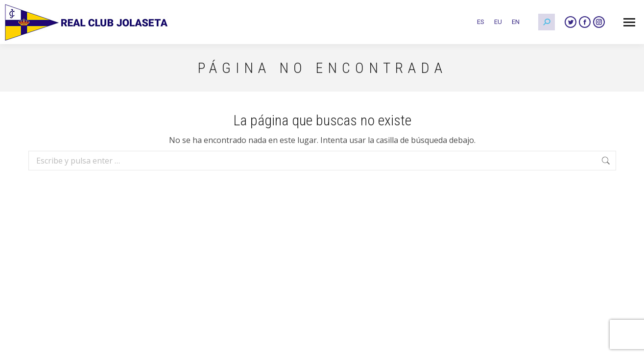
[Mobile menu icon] (629, 22)
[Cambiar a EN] (516, 22)
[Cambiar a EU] (498, 22)
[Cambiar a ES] (481, 22)
